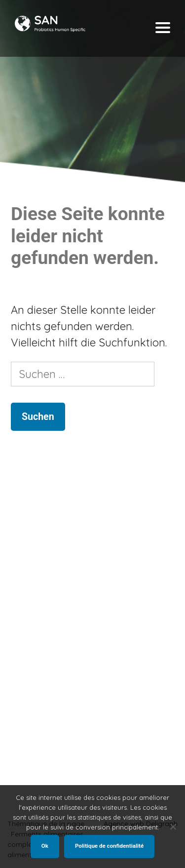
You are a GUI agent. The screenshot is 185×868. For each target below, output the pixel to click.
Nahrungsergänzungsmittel (62, 672)
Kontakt (29, 772)
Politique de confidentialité (109, 846)
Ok (45, 846)
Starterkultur (38, 648)
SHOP (23, 696)
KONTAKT (29, 707)
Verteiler (30, 684)
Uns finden (33, 760)
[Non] (173, 827)
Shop (23, 660)
